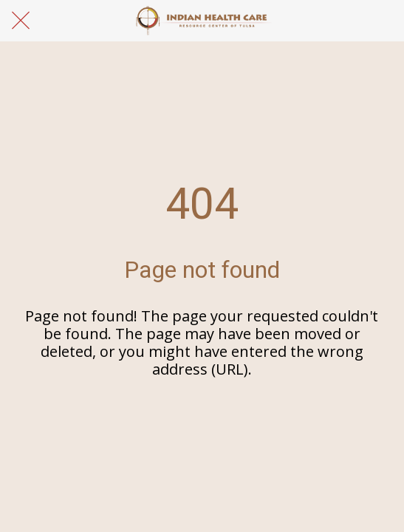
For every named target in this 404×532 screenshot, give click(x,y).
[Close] (21, 21)
